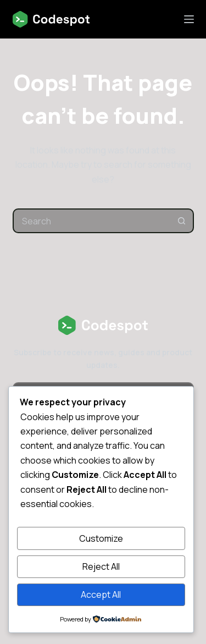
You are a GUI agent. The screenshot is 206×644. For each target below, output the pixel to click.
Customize (101, 538)
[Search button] (182, 221)
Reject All (101, 566)
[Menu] (189, 19)
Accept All (101, 595)
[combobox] (92, 221)
